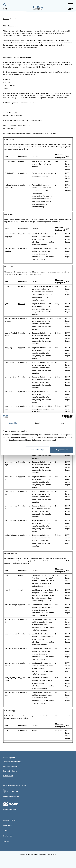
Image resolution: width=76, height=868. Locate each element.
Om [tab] (63, 423)
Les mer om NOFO (10, 809)
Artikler (6, 831)
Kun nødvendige (38, 450)
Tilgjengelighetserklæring (12, 762)
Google (21, 575)
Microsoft (22, 287)
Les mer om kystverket (11, 796)
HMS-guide (8, 826)
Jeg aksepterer (62, 450)
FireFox (7, 79)
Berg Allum (39, 854)
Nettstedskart (8, 776)
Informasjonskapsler (10, 771)
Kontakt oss (8, 836)
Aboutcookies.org (11, 96)
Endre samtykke (9, 128)
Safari (6, 88)
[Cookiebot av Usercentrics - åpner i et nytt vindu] (64, 417)
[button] (66, 7)
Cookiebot (52, 133)
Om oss (6, 841)
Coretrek (53, 854)
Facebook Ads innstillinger (13, 115)
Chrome (7, 82)
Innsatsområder (9, 820)
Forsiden (6, 19)
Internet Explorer (10, 85)
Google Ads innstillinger (12, 113)
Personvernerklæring (11, 766)
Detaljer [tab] (38, 423)
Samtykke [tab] (13, 423)
